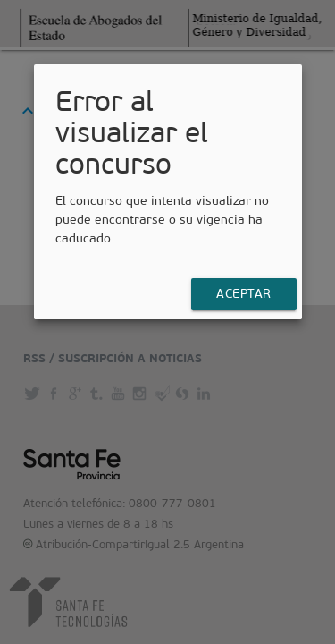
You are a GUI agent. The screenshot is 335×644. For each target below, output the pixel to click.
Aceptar (244, 294)
